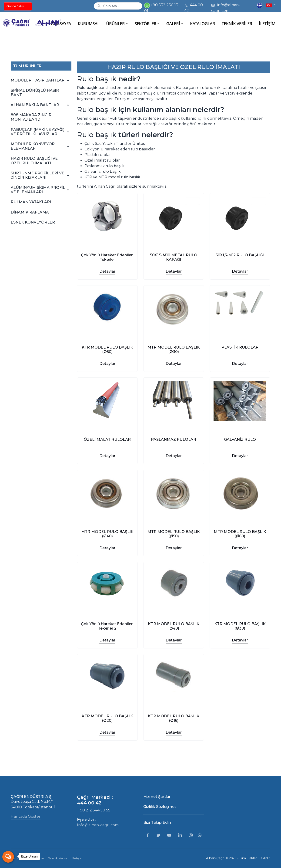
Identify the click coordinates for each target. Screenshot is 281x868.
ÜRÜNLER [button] (115, 24)
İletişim (78, 858)
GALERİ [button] (173, 24)
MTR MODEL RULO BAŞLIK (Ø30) (174, 349)
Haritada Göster (26, 816)
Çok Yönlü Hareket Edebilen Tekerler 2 (107, 626)
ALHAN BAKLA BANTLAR (35, 105)
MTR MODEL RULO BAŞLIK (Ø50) (174, 534)
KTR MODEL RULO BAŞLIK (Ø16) (174, 718)
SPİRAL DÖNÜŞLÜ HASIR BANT (35, 93)
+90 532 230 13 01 (161, 8)
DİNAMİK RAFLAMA (30, 212)
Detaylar (107, 271)
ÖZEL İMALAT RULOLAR (107, 439)
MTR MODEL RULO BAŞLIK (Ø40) (107, 534)
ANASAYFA (61, 24)
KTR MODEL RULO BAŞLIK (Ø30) (240, 626)
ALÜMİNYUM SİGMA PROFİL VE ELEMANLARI (38, 190)
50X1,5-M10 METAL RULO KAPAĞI (174, 257)
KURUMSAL (89, 24)
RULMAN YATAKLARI (31, 202)
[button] (271, 5)
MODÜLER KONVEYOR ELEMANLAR (33, 146)
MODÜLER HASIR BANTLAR (38, 80)
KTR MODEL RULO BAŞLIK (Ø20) (107, 718)
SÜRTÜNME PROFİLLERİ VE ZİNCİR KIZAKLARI (37, 175)
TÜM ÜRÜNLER (27, 66)
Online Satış (15, 6)
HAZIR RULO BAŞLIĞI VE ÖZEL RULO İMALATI (34, 161)
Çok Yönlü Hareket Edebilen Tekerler (107, 257)
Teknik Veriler (58, 858)
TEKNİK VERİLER (237, 24)
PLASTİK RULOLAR (240, 347)
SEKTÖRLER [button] (146, 24)
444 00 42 (194, 8)
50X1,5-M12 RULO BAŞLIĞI (240, 255)
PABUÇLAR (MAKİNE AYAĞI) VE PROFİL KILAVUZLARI (38, 132)
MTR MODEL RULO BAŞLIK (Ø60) (240, 534)
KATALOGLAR (202, 24)
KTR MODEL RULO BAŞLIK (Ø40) (174, 626)
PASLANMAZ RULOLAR (174, 439)
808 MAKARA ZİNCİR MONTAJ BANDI (31, 117)
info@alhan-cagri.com (226, 8)
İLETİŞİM (267, 24)
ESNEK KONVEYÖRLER (33, 222)
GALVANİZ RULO (240, 439)
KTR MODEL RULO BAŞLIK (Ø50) (107, 349)
